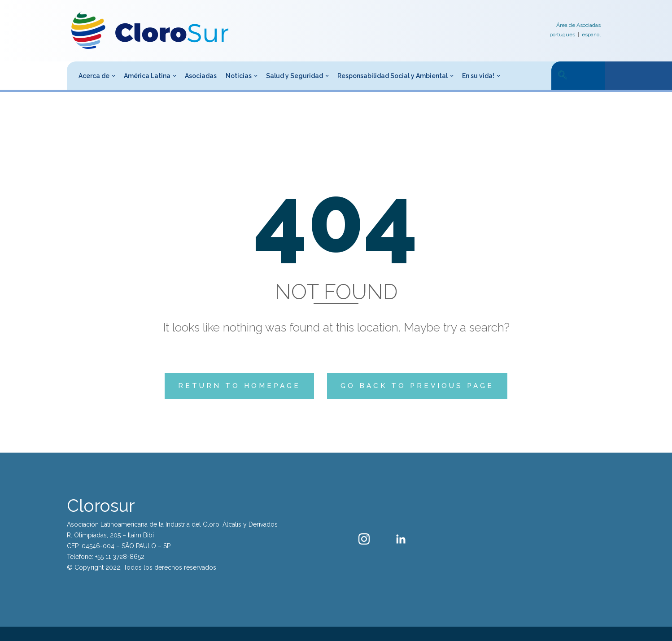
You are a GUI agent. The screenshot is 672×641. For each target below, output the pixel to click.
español (591, 35)
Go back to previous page (417, 386)
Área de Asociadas (578, 25)
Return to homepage (239, 386)
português (562, 35)
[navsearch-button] (563, 76)
